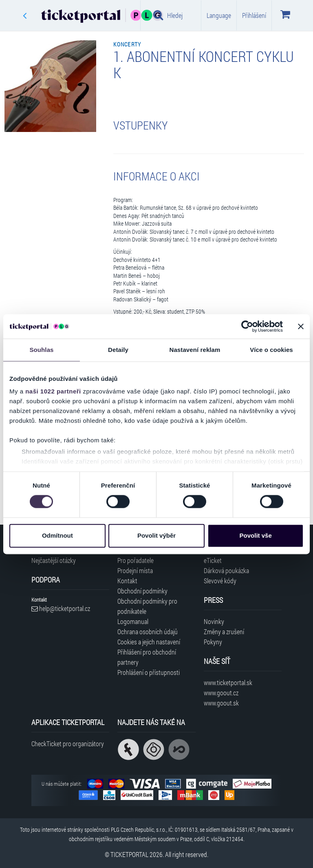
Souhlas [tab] (41, 350)
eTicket (213, 560)
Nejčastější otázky (54, 560)
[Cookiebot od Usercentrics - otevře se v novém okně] (247, 326)
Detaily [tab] (118, 350)
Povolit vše (256, 535)
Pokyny (213, 642)
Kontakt (127, 581)
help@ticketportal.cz (61, 608)
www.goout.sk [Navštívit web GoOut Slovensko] (221, 703)
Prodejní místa (135, 570)
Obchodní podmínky (142, 591)
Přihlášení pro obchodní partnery (147, 657)
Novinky (214, 621)
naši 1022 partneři (53, 391)
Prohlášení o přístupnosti (149, 672)
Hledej (168, 15)
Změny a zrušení (224, 632)
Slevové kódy (220, 581)
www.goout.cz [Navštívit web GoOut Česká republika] (221, 693)
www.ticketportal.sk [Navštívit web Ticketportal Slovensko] (228, 682)
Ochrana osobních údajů (148, 632)
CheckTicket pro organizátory (68, 744)
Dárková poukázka (226, 570)
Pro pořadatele (136, 560)
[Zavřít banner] (301, 326)
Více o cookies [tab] (271, 350)
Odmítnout (57, 535)
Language (219, 15)
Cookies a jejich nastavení (149, 642)
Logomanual (133, 621)
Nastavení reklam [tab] (195, 350)
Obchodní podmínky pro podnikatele (147, 606)
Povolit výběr (156, 535)
